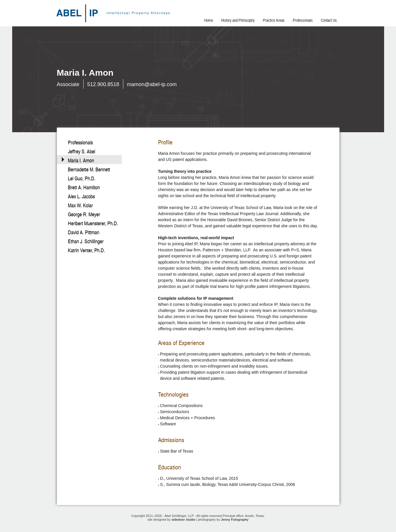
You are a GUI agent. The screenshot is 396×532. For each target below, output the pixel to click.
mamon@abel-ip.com (152, 84)
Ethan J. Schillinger (86, 241)
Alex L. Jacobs (81, 196)
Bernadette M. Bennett (89, 169)
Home (209, 20)
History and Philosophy (238, 20)
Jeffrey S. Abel (82, 151)
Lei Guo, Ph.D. (82, 178)
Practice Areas (274, 20)
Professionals (303, 20)
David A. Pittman (84, 232)
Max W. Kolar (80, 205)
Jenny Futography (235, 520)
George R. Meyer (84, 214)
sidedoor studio (183, 520)
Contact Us (329, 20)
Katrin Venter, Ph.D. (86, 250)
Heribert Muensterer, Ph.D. (93, 223)
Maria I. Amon (81, 160)
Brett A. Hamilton (84, 187)
